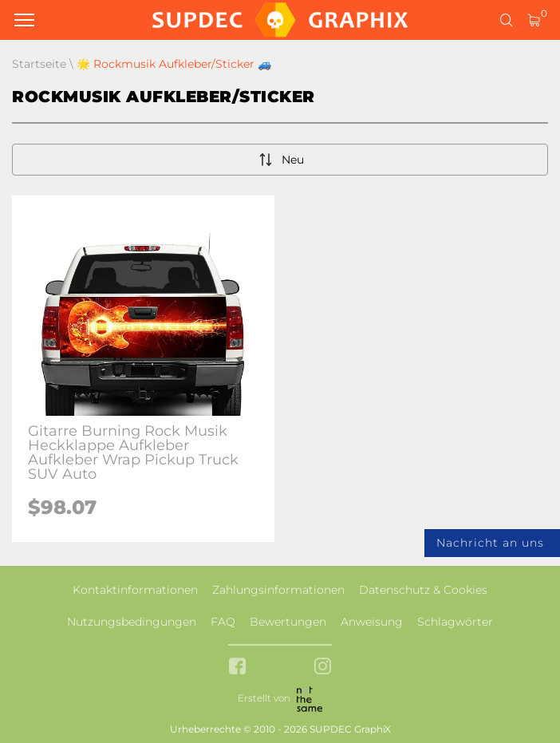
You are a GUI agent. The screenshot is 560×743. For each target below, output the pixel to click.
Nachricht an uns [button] (490, 543)
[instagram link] (323, 668)
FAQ (223, 622)
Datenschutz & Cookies (423, 590)
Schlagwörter (455, 622)
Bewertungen (288, 622)
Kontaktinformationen (135, 590)
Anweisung (372, 622)
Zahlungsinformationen (278, 590)
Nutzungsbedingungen (132, 622)
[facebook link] (237, 668)
